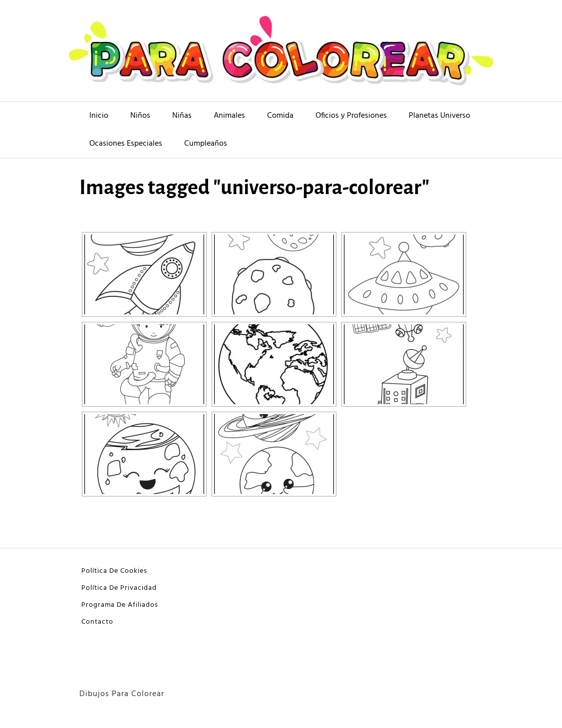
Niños (140, 116)
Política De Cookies (114, 571)
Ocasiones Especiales (126, 144)
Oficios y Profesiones (351, 116)
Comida (280, 116)
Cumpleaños (206, 144)
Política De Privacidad (119, 588)
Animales (229, 116)
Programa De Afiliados (120, 605)
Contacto (97, 622)
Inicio (99, 116)
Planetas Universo (439, 116)
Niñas (182, 116)
